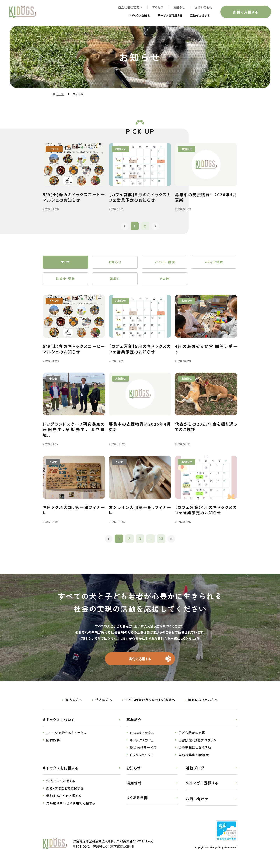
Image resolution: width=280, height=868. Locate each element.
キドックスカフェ (142, 743)
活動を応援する (198, 16)
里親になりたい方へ (203, 703)
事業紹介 (134, 723)
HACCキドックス (142, 736)
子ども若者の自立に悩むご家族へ (150, 703)
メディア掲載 (214, 263)
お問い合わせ (203, 8)
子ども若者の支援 (192, 736)
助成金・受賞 (66, 280)
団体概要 (53, 743)
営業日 (115, 280)
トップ (60, 94)
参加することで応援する (64, 799)
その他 (164, 280)
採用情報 (134, 786)
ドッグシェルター (142, 758)
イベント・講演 (164, 263)
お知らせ (178, 8)
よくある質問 (137, 801)
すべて (66, 263)
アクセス (157, 8)
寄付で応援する (140, 661)
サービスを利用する (165, 16)
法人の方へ (104, 703)
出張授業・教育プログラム (198, 743)
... (151, 541)
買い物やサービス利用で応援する (71, 806)
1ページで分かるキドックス (66, 736)
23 (161, 541)
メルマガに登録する (202, 786)
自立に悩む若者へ (129, 8)
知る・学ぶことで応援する (65, 791)
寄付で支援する (245, 12)
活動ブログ (195, 771)
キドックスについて (59, 723)
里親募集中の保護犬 (194, 758)
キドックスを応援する (61, 771)
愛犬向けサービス (143, 750)
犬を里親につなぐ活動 (195, 750)
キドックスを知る (131, 16)
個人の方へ (74, 703)
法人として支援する (61, 784)
